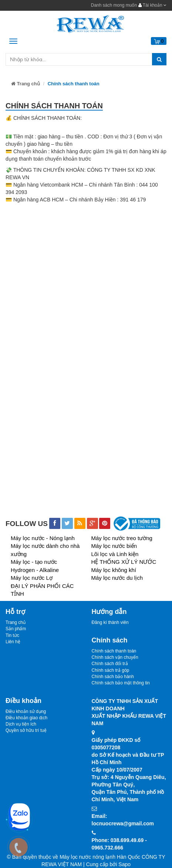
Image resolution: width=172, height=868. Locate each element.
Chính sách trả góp (111, 670)
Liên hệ (13, 642)
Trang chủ (26, 84)
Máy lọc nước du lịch (117, 578)
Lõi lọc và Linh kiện (115, 554)
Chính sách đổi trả (110, 664)
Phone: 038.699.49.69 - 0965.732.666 (119, 844)
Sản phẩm (16, 629)
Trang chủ (16, 622)
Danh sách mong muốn (114, 5)
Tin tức (12, 635)
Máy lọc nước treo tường (122, 538)
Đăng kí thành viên (110, 622)
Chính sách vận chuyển (115, 657)
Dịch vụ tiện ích (21, 724)
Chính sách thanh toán (114, 651)
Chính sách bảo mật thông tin (121, 683)
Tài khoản (152, 5)
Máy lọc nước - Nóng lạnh (43, 538)
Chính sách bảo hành (113, 677)
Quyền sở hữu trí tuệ (26, 730)
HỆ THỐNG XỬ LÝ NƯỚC (124, 562)
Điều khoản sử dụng (26, 711)
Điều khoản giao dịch (26, 718)
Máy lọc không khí (114, 570)
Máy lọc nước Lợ (32, 578)
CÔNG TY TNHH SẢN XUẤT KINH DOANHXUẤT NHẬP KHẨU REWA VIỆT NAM (129, 712)
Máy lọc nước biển (114, 546)
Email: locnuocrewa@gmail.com (123, 820)
